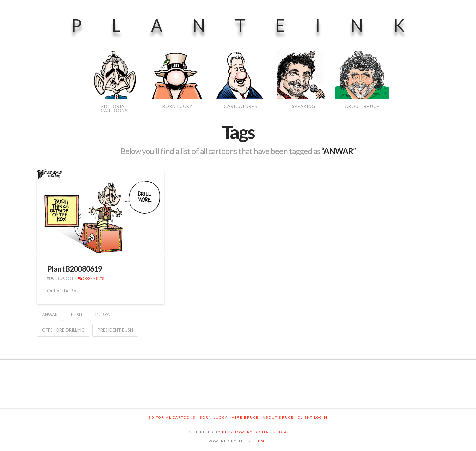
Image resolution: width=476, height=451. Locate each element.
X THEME (258, 441)
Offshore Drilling (63, 330)
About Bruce (278, 417)
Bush (76, 315)
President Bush (115, 330)
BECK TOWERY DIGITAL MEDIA (254, 432)
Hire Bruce (245, 417)
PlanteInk (253, 25)
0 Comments (91, 278)
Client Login (313, 417)
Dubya (103, 315)
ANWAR (50, 315)
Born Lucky (214, 417)
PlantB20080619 (75, 269)
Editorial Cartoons (172, 417)
